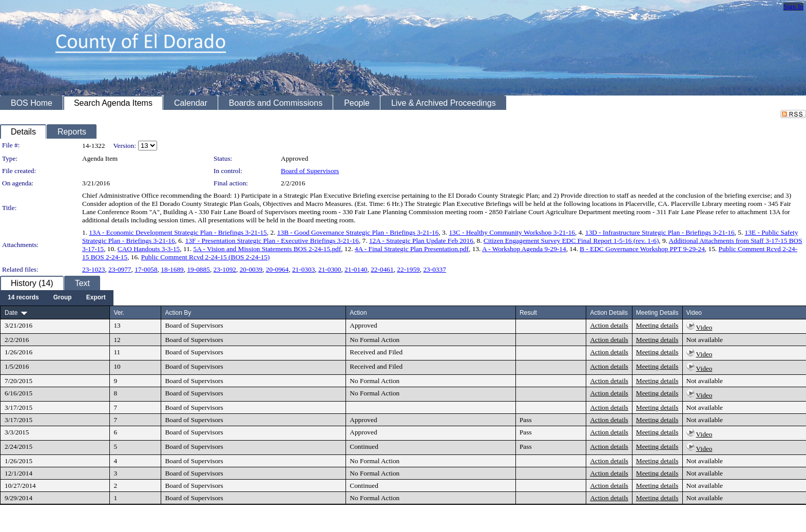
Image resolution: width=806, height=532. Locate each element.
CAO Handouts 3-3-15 (149, 249)
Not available (705, 340)
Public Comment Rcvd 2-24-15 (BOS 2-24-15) (206, 257)
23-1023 (93, 269)
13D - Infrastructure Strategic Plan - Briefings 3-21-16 (660, 232)
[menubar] (57, 298)
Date (11, 313)
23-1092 (225, 269)
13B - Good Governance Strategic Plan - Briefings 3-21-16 (358, 232)
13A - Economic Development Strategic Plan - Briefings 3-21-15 (178, 232)
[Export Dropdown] (96, 298)
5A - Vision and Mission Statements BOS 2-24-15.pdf (267, 249)
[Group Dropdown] (63, 298)
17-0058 (146, 269)
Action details (609, 325)
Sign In (793, 6)
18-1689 (172, 269)
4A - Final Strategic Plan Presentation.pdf (412, 249)
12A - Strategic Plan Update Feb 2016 (421, 241)
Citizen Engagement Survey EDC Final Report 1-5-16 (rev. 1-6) (571, 241)
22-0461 (382, 269)
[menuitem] (23, 298)
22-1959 (408, 269)
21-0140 (356, 269)
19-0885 (198, 269)
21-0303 (303, 269)
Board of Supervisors (310, 171)
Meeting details (657, 325)
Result (528, 313)
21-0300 (330, 269)
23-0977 (120, 269)
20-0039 (251, 269)
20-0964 (277, 269)
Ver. (119, 313)
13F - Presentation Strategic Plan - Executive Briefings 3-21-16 (272, 241)
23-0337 (434, 269)
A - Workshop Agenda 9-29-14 (524, 249)
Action (358, 313)
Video (704, 327)
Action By (178, 313)
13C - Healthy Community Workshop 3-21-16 (512, 232)
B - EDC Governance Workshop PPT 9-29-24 (642, 249)
